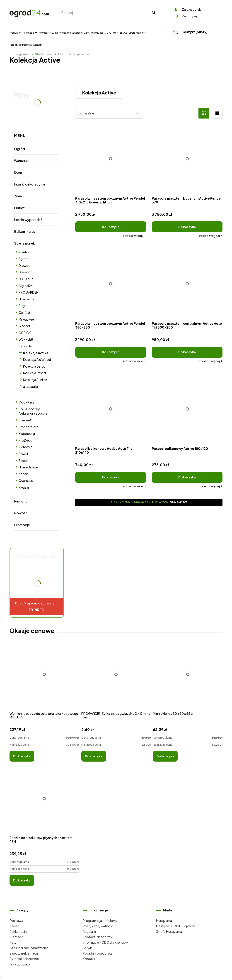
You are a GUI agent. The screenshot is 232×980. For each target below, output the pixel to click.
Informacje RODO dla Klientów (105, 942)
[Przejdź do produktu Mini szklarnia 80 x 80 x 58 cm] (188, 679)
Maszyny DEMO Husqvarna (176, 926)
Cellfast (24, 312)
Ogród (19, 149)
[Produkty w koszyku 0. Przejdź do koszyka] (194, 32)
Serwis (88, 948)
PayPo (14, 926)
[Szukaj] (154, 13)
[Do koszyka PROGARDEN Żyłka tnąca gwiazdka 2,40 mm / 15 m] (94, 756)
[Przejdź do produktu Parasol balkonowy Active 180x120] (187, 409)
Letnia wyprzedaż (28, 219)
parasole (25, 346)
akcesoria (30, 386)
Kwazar (24, 487)
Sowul (23, 454)
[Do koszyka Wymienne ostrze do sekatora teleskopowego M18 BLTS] (22, 756)
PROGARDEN (29, 292)
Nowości (21, 513)
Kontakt (89, 959)
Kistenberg (27, 433)
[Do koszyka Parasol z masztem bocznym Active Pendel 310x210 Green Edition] (111, 227)
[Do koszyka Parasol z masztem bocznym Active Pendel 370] (187, 227)
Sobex (23, 460)
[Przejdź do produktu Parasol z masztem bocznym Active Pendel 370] (187, 159)
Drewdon (25, 265)
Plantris (24, 252)
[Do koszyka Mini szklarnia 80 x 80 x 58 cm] (165, 756)
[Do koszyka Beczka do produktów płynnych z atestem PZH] (22, 880)
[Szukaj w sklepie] (103, 13)
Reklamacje (18, 931)
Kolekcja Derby (34, 366)
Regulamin (91, 931)
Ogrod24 (26, 286)
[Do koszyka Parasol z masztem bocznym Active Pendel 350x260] (111, 352)
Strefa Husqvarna (169, 931)
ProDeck (25, 440)
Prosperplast (28, 427)
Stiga (23, 306)
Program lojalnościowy (100, 921)
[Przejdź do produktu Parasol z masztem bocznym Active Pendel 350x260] (111, 284)
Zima (18, 196)
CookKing (26, 402)
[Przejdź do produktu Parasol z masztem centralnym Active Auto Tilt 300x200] (187, 284)
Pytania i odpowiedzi (25, 959)
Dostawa (16, 921)
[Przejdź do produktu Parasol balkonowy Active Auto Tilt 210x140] (111, 409)
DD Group (26, 279)
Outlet (19, 208)
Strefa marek (24, 243)
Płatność (16, 937)
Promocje (22, 525)
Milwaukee (26, 319)
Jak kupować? (20, 964)
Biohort (24, 326)
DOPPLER (26, 339)
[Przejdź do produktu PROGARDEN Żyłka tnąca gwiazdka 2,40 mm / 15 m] (116, 679)
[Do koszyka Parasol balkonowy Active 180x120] (187, 477)
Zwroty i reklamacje (24, 953)
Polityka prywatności (99, 926)
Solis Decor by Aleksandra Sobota (33, 411)
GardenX (25, 420)
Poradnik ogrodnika (98, 953)
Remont (21, 501)
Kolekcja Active (36, 353)
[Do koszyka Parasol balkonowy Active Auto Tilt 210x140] (111, 477)
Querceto (26, 480)
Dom (18, 172)
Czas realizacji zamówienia (29, 948)
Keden (23, 474)
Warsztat (21, 160)
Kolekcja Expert (35, 373)
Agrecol (24, 259)
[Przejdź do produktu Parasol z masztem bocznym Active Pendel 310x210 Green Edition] (111, 159)
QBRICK (25, 333)
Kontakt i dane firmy (98, 937)
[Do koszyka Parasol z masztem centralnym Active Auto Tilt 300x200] (187, 352)
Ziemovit (25, 447)
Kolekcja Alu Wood (37, 359)
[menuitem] (16, 32)
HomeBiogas (29, 467)
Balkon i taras (25, 231)
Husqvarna (27, 299)
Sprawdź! (179, 502)
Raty (13, 942)
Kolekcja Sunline (35, 380)
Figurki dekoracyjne (30, 184)
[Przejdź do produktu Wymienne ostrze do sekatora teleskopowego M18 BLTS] (44, 679)
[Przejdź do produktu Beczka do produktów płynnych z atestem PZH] (44, 804)
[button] (134, 236)
